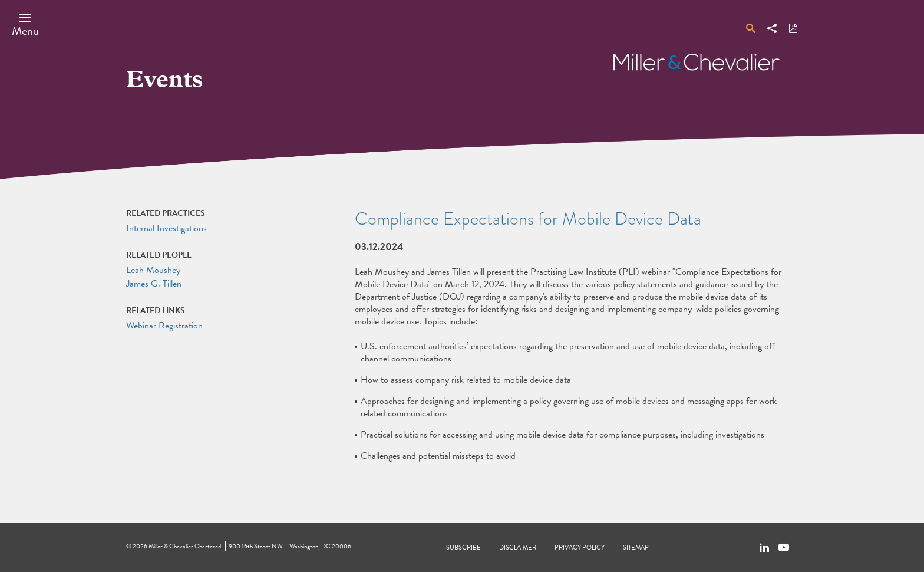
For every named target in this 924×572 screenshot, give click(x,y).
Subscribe (463, 548)
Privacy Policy (580, 548)
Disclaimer (518, 548)
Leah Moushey (153, 270)
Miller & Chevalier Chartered (185, 546)
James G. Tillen (154, 284)
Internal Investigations (166, 228)
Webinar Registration (164, 326)
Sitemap (636, 548)
